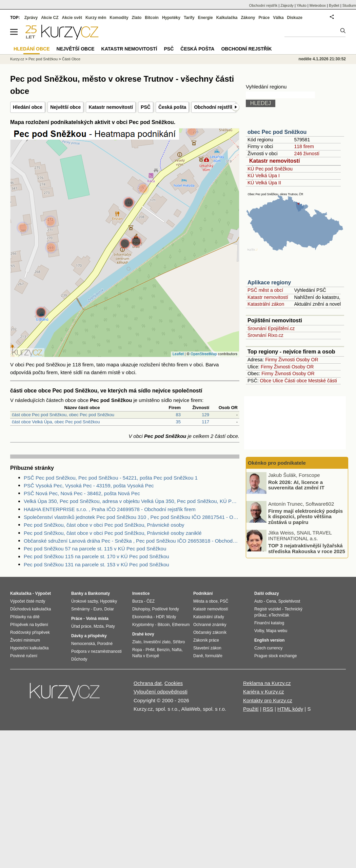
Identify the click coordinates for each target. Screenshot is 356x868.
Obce (266, 381)
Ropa (137, 650)
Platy (110, 626)
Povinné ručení (24, 656)
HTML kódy (290, 709)
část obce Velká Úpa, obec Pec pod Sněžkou (56, 422)
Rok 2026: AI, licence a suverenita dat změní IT (296, 485)
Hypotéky (171, 18)
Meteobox (318, 5)
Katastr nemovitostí (111, 107)
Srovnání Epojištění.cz (271, 328)
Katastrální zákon (266, 304)
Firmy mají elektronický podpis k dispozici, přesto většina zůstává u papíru (305, 516)
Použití (251, 709)
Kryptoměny (143, 625)
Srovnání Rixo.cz (265, 335)
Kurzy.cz (17, 59)
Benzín (163, 650)
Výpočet (43, 593)
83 (178, 415)
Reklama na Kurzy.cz (267, 683)
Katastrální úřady (209, 617)
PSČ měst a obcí (265, 290)
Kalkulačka (227, 18)
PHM (150, 650)
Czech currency (268, 648)
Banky (77, 593)
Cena (271, 601)
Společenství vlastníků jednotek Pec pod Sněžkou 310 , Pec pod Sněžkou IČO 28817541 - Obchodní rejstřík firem (132, 517)
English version (269, 640)
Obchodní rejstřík (214, 107)
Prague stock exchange (275, 656)
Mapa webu (277, 631)
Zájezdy (287, 5)
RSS (268, 709)
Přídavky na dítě (25, 617)
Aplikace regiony (269, 282)
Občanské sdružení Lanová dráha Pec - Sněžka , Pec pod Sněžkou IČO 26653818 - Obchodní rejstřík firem (132, 541)
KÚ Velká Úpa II (264, 183)
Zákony (248, 18)
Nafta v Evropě (146, 656)
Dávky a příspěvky (89, 636)
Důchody (79, 659)
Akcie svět (72, 18)
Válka (278, 18)
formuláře (214, 656)
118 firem (304, 146)
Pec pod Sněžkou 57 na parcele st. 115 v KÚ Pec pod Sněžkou (95, 549)
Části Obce (71, 59)
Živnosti (286, 360)
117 (205, 422)
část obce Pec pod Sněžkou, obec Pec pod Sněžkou (63, 415)
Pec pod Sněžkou (43, 59)
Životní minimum (25, 640)
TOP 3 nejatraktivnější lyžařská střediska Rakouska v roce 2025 (307, 548)
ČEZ (151, 601)
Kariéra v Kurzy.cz (264, 692)
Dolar (109, 609)
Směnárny (81, 609)
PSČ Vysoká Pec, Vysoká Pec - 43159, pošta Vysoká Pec (89, 486)
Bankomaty (99, 593)
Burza (137, 601)
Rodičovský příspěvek (30, 632)
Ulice (278, 381)
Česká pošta (172, 107)
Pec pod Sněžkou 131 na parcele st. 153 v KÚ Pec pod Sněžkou (96, 564)
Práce (264, 18)
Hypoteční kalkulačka (29, 648)
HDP (160, 617)
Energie (205, 18)
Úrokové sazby (84, 601)
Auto (259, 601)
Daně (198, 656)
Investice (141, 593)
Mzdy (171, 617)
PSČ (146, 107)
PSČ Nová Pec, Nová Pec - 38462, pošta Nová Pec (82, 493)
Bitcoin (152, 18)
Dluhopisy (141, 609)
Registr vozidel (268, 609)
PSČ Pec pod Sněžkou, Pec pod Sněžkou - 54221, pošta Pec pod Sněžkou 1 (111, 478)
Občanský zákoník (210, 632)
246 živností (307, 154)
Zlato (137, 18)
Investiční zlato (157, 642)
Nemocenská (83, 644)
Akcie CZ (50, 18)
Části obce (296, 381)
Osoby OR (307, 360)
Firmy (271, 360)
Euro (97, 609)
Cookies (174, 683)
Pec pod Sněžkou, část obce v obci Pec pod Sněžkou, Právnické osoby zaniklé (113, 533)
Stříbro (179, 642)
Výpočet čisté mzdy (28, 601)
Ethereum (181, 625)
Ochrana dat (148, 683)
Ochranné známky (210, 625)
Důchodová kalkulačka (31, 609)
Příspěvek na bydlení (29, 625)
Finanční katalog (269, 623)
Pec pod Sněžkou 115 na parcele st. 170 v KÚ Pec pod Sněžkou (96, 556)
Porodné (105, 644)
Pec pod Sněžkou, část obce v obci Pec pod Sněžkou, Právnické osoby (104, 525)
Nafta (177, 650)
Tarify (189, 18)
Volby (259, 631)
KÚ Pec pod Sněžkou (270, 169)
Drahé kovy (143, 634)
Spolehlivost (289, 601)
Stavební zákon (207, 648)
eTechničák (279, 615)
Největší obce (65, 107)
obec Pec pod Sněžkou (277, 132)
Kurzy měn (96, 18)
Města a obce (205, 601)
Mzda (98, 626)
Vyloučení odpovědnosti (161, 692)
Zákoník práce (206, 640)
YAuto (302, 5)
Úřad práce (81, 626)
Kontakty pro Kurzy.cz (268, 700)
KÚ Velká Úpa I (264, 176)
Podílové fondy (165, 609)
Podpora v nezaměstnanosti (96, 651)
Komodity (119, 18)
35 (178, 422)
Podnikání (203, 593)
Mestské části (323, 381)
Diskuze (295, 18)
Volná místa (97, 619)
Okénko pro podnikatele (277, 463)
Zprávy (31, 18)
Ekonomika (142, 617)
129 (205, 415)
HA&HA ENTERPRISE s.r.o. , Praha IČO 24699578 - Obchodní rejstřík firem (110, 509)
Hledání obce (28, 107)
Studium (349, 5)
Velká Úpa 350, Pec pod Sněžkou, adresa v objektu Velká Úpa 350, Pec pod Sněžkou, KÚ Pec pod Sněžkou (132, 501)
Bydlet (334, 5)
